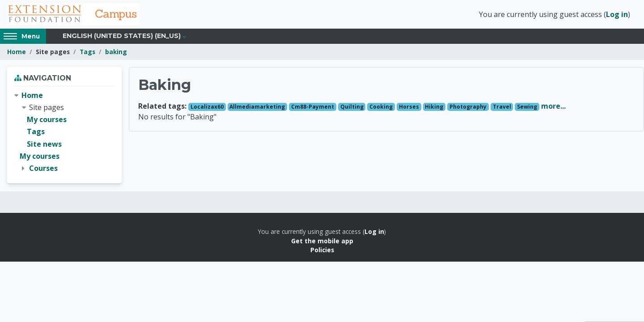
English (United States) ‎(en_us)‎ (122, 37)
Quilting (352, 108)
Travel (502, 108)
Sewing (527, 108)
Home (17, 53)
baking (116, 53)
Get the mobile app (322, 241)
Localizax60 (207, 108)
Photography (468, 108)
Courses (43, 169)
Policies (322, 251)
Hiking (434, 108)
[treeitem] (64, 133)
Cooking (381, 108)
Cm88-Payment (313, 108)
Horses (409, 108)
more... (553, 107)
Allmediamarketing (257, 108)
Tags (87, 53)
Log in (617, 15)
